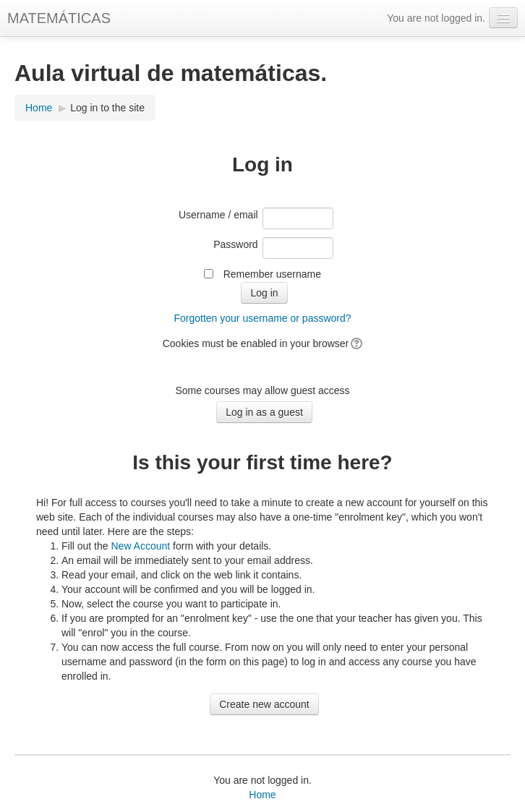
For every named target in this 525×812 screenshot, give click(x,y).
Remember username (272, 274)
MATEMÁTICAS (59, 18)
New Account (140, 546)
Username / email (218, 215)
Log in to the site (107, 108)
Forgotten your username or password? (262, 318)
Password (235, 244)
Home (39, 108)
